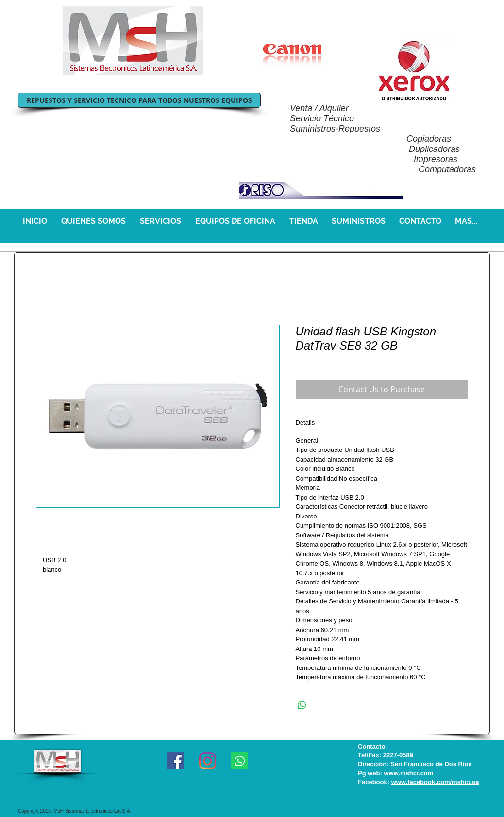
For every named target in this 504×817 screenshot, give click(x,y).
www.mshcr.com (409, 773)
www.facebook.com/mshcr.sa (435, 782)
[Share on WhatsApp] (302, 705)
